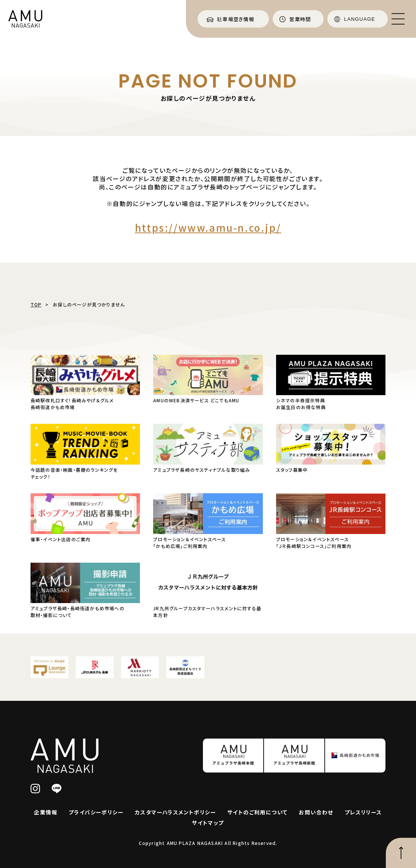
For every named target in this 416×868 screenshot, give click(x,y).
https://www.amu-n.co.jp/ (208, 227)
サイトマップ (208, 823)
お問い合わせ (316, 812)
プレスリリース (363, 812)
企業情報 (46, 812)
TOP (36, 304)
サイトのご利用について (257, 812)
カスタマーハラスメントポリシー (176, 812)
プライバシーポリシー (96, 812)
